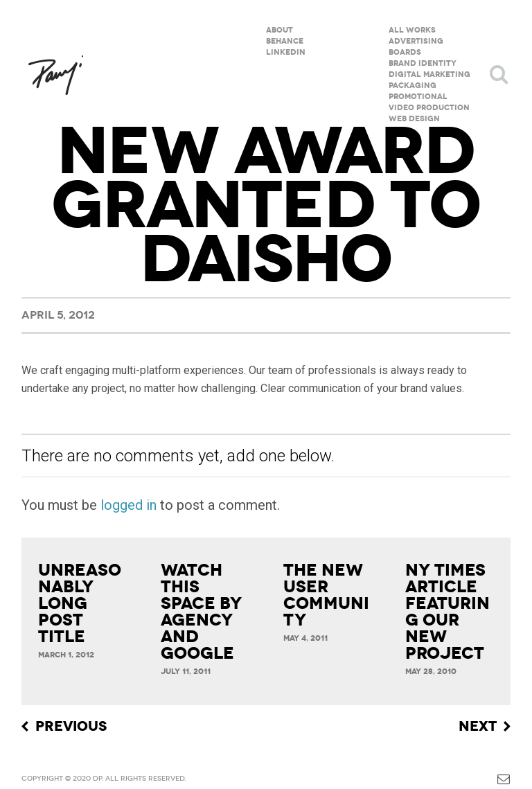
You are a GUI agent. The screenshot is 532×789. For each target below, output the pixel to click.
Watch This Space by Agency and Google (201, 612)
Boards (405, 52)
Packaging (413, 86)
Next (478, 726)
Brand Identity (423, 63)
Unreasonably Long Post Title (80, 603)
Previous (71, 726)
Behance (285, 41)
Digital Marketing (429, 74)
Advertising (416, 41)
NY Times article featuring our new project (447, 612)
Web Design (414, 119)
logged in (128, 505)
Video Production (429, 108)
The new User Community (326, 595)
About (280, 30)
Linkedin (286, 52)
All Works (412, 30)
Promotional (418, 97)
